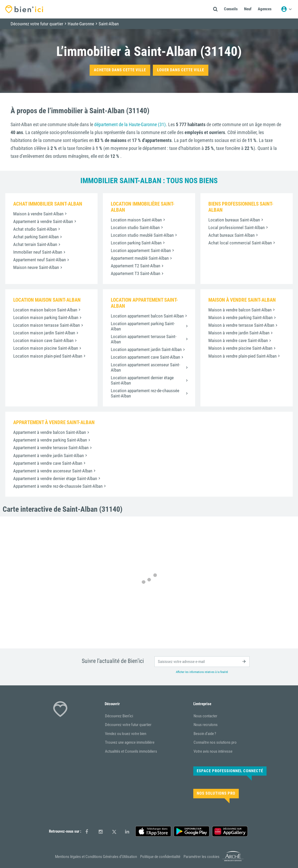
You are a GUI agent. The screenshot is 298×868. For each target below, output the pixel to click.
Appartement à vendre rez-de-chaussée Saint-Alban (58, 486)
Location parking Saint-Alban (136, 243)
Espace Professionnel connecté (230, 771)
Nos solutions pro (216, 793)
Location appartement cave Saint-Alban (145, 357)
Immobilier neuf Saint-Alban (38, 252)
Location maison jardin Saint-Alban (44, 333)
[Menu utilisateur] (286, 9)
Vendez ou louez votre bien (126, 734)
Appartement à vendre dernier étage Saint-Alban (55, 478)
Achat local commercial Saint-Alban (240, 243)
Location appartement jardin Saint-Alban (146, 349)
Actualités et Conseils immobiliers (131, 751)
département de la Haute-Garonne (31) (130, 124)
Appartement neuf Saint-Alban (40, 260)
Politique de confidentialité (160, 857)
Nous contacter (205, 716)
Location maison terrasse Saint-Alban (47, 325)
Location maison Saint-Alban (136, 220)
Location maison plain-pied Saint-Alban (48, 356)
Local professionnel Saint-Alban (237, 227)
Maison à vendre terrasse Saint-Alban (241, 325)
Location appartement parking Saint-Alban (143, 326)
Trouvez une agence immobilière (130, 742)
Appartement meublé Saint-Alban (140, 258)
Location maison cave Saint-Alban (43, 340)
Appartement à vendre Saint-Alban (43, 221)
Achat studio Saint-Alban (35, 229)
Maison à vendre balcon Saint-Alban (240, 310)
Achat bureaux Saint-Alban (231, 235)
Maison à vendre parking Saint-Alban (240, 317)
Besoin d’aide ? (205, 734)
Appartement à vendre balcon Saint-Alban (50, 432)
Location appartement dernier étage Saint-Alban (142, 380)
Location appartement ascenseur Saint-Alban (145, 367)
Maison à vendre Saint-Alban (38, 214)
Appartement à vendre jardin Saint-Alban (49, 456)
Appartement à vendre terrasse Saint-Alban (51, 448)
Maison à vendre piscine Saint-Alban (240, 348)
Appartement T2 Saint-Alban (136, 266)
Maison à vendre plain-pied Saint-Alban (242, 356)
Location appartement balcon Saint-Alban (147, 316)
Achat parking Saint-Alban (36, 237)
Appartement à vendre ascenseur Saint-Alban (53, 471)
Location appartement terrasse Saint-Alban (144, 339)
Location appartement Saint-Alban (141, 250)
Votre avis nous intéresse (213, 751)
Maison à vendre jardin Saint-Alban (239, 333)
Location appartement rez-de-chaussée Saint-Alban (145, 393)
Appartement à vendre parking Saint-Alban (50, 440)
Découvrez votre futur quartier (128, 725)
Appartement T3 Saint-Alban (136, 273)
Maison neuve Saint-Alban (36, 267)
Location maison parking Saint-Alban (46, 317)
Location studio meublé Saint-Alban (142, 235)
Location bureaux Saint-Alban (234, 220)
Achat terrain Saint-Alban (35, 244)
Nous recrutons (206, 725)
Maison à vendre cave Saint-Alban (238, 340)
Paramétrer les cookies (201, 857)
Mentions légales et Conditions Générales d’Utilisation (96, 857)
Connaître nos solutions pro (215, 742)
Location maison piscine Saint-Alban (46, 348)
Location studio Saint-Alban (135, 227)
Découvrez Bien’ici (119, 716)
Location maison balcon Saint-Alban (45, 310)
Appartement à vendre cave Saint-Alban (48, 463)
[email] (202, 662)
